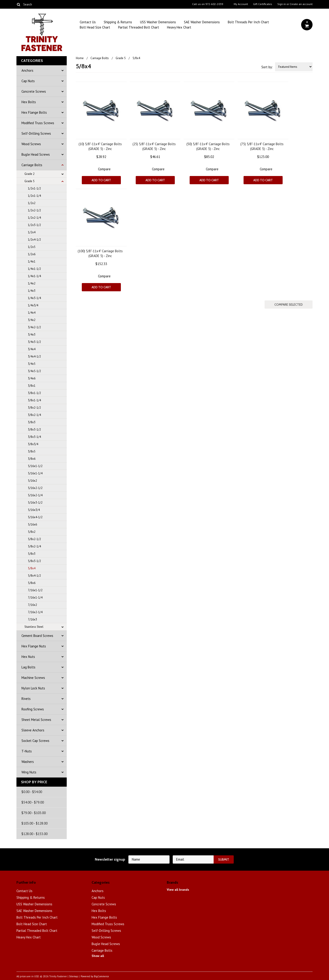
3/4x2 (32, 320)
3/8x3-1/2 (34, 430)
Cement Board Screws (37, 636)
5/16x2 (32, 481)
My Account (241, 4)
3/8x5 (32, 451)
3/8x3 (32, 422)
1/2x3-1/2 (34, 225)
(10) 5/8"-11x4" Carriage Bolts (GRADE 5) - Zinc (100, 146)
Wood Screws (31, 144)
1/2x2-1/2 (34, 210)
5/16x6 (32, 524)
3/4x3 (32, 335)
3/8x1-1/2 (34, 393)
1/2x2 (32, 203)
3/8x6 (32, 459)
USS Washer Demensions (158, 22)
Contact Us (88, 22)
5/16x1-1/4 (35, 473)
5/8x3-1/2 (34, 561)
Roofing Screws (33, 709)
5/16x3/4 (34, 510)
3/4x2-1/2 (34, 327)
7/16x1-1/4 (35, 598)
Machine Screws (33, 678)
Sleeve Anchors (33, 730)
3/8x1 (32, 386)
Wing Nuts (29, 772)
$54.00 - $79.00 (33, 802)
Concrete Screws (34, 91)
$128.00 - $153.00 (34, 834)
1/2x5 (32, 247)
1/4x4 (32, 313)
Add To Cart (101, 180)
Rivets (26, 699)
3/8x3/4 (33, 444)
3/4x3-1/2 (34, 342)
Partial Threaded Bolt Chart (139, 27)
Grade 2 (29, 174)
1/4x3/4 (33, 305)
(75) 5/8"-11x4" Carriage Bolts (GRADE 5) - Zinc (262, 146)
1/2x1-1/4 (34, 196)
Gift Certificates (263, 4)
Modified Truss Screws (38, 123)
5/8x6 (32, 583)
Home (80, 58)
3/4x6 (32, 378)
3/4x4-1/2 (34, 356)
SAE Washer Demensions (202, 22)
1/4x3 (32, 291)
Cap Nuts (28, 81)
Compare (104, 169)
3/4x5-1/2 (34, 371)
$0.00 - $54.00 (32, 792)
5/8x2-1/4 (34, 546)
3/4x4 (32, 349)
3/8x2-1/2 (34, 408)
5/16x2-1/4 (35, 495)
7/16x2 (32, 605)
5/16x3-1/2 (35, 503)
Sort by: (267, 67)
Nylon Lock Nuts (33, 688)
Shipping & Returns (118, 22)
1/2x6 (32, 254)
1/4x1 (32, 261)
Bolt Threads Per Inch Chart (248, 22)
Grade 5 (29, 181)
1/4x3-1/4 (34, 298)
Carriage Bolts (32, 165)
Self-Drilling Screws (36, 133)
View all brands (178, 890)
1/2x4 (32, 232)
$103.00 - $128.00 (34, 823)
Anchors (27, 70)
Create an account (301, 4)
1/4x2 (32, 283)
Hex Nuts (28, 657)
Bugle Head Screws (36, 154)
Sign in (282, 4)
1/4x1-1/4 (34, 276)
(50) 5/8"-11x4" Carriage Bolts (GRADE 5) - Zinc (208, 146)
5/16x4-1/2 (35, 517)
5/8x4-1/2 (34, 576)
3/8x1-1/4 (34, 400)
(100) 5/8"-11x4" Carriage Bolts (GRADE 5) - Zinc (100, 253)
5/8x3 (32, 554)
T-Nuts (27, 751)
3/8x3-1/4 (34, 437)
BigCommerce (101, 976)
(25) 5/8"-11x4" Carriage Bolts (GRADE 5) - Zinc (154, 146)
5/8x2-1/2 (34, 539)
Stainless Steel (34, 627)
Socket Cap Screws (35, 741)
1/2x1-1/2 (34, 188)
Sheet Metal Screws (36, 720)
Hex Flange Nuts (34, 646)
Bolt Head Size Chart (95, 27)
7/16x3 (32, 619)
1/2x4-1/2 (34, 240)
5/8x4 (32, 568)
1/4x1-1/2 (34, 269)
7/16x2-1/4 (35, 612)
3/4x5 (32, 364)
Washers (28, 762)
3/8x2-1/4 (34, 415)
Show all (98, 956)
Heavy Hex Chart (179, 27)
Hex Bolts (29, 102)
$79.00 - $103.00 (34, 813)
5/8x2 (32, 532)
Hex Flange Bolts (34, 112)
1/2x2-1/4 (34, 218)
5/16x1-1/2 (35, 466)
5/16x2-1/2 (35, 488)
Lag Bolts (28, 667)
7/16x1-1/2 (35, 590)
